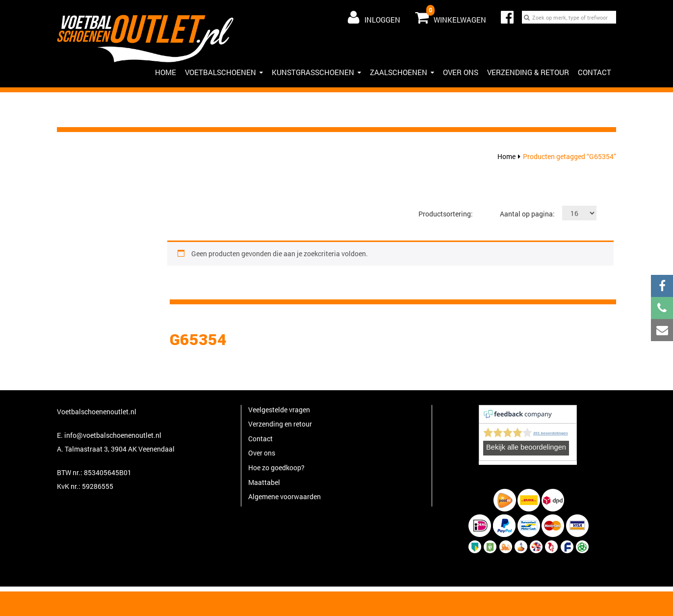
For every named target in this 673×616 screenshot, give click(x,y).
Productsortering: (446, 214)
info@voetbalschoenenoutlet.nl (113, 435)
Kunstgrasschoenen (316, 72)
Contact (595, 72)
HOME (166, 72)
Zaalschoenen (402, 72)
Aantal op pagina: (527, 214)
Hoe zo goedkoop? (276, 468)
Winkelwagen (451, 15)
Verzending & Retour (528, 72)
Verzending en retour (280, 424)
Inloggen (374, 17)
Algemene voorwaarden (285, 496)
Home (506, 156)
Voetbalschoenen (224, 72)
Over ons (461, 72)
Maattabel (264, 482)
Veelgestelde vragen (279, 410)
